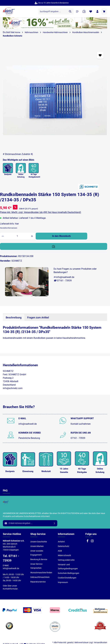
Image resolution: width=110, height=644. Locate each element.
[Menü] (77, 12)
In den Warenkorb (61, 236)
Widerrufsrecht (64, 555)
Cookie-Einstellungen (67, 578)
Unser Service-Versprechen (37, 566)
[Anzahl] (17, 236)
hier (17, 224)
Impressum (63, 582)
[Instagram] (92, 542)
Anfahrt (61, 542)
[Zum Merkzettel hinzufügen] (100, 55)
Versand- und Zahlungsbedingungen (68, 567)
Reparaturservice (38, 582)
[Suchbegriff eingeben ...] (52, 11)
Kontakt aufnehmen (81, 424)
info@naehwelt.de (28, 424)
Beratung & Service (39, 559)
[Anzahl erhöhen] (32, 236)
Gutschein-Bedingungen (69, 573)
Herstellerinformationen (9, 228)
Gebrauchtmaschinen (40, 577)
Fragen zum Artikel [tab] (38, 317)
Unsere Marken (37, 546)
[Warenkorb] (104, 12)
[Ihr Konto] (97, 12)
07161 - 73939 (78, 438)
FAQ (5, 490)
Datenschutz (64, 546)
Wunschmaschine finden (41, 573)
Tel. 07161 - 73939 (11, 558)
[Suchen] (70, 11)
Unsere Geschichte (39, 542)
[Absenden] (54, 523)
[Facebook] (88, 542)
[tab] (14, 317)
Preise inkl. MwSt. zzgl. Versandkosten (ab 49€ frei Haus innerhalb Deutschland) (41, 212)
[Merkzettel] (91, 12)
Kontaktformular (10, 589)
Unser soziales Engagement (37, 553)
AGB (60, 551)
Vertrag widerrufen (66, 560)
